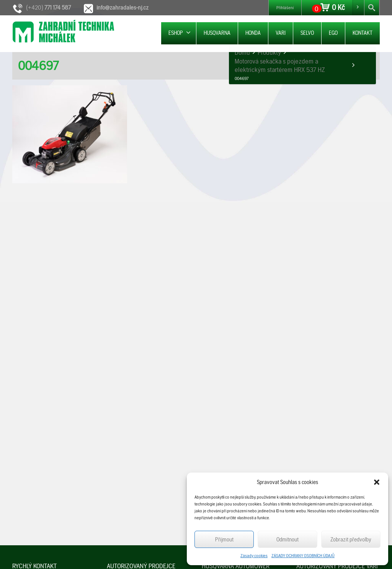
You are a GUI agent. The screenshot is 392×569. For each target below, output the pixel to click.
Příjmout (224, 540)
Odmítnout (287, 540)
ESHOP (180, 33)
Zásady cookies (254, 556)
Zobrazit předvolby (351, 540)
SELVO (307, 33)
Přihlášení (285, 8)
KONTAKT (363, 33)
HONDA (253, 33)
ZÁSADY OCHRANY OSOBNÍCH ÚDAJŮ (303, 556)
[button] (377, 482)
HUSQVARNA (217, 33)
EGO (333, 33)
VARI (281, 33)
